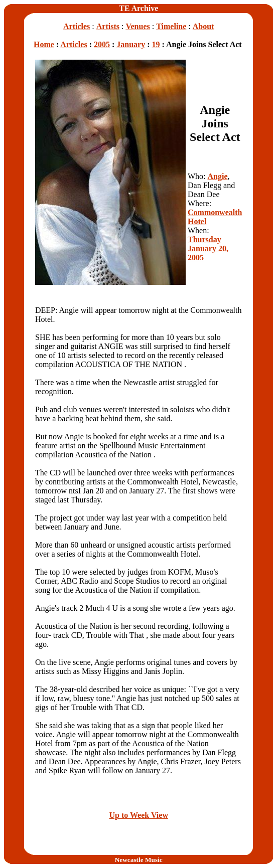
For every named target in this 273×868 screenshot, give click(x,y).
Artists (108, 26)
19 (156, 44)
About (203, 26)
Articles (77, 26)
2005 (102, 44)
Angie (218, 176)
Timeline (171, 26)
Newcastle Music (139, 860)
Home (44, 44)
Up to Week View (138, 815)
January (131, 44)
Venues (138, 26)
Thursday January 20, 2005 (208, 248)
